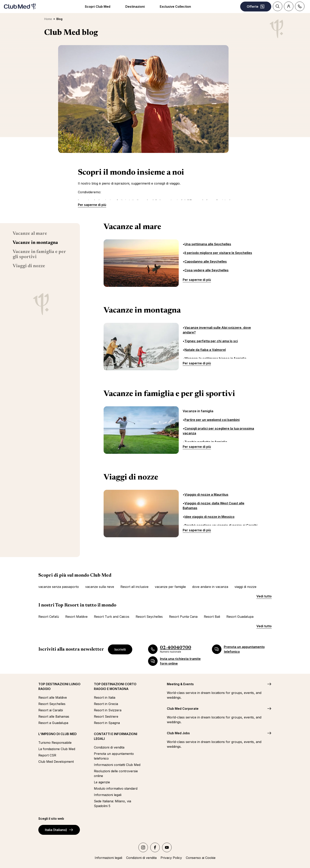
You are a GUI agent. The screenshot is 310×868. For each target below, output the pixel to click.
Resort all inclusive (134, 587)
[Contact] (300, 6)
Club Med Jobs (178, 733)
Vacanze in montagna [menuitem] (35, 243)
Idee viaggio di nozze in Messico (209, 517)
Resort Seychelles (149, 617)
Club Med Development (56, 762)
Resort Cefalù (49, 617)
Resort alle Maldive (53, 697)
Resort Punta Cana (183, 617)
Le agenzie (102, 782)
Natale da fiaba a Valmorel (205, 350)
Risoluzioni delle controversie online (116, 773)
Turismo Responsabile (55, 743)
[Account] (289, 6)
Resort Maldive (76, 617)
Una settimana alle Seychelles (208, 244)
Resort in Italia (105, 697)
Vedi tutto (264, 596)
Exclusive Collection (175, 7)
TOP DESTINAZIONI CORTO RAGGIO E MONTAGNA (115, 686)
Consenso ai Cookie (201, 858)
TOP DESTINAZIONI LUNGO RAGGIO (59, 686)
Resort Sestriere (106, 716)
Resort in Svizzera (108, 710)
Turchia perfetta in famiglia (206, 442)
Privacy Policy (171, 858)
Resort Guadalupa (240, 617)
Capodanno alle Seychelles (206, 262)
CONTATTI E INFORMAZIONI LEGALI (116, 736)
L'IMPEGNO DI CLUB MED (58, 734)
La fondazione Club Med (57, 749)
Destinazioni (135, 7)
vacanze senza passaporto (59, 587)
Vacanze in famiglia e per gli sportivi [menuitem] (39, 254)
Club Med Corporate (183, 709)
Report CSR (47, 755)
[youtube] (167, 847)
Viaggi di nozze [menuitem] (29, 266)
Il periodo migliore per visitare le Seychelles (218, 253)
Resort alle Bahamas (54, 716)
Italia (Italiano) (59, 830)
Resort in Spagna (107, 723)
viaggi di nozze (245, 587)
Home (48, 19)
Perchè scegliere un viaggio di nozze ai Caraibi (221, 525)
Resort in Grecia (106, 704)
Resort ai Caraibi (51, 710)
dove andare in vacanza (210, 587)
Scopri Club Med (98, 7)
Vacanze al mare (132, 227)
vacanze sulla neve (100, 587)
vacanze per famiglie (170, 587)
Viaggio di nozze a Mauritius (206, 495)
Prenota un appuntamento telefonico (114, 756)
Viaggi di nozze (131, 478)
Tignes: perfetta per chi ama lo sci (211, 341)
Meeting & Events (180, 684)
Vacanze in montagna (142, 311)
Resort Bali (212, 617)
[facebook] (155, 847)
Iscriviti (120, 649)
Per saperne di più (92, 205)
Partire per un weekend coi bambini (212, 420)
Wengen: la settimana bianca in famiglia (215, 358)
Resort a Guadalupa (53, 723)
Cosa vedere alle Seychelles (207, 270)
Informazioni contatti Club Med (117, 765)
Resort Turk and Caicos (112, 617)
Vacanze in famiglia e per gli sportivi (169, 394)
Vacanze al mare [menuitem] (30, 234)
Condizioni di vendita (109, 747)
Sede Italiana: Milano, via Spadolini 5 (112, 804)
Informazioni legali (108, 795)
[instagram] (143, 847)
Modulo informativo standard (116, 788)
